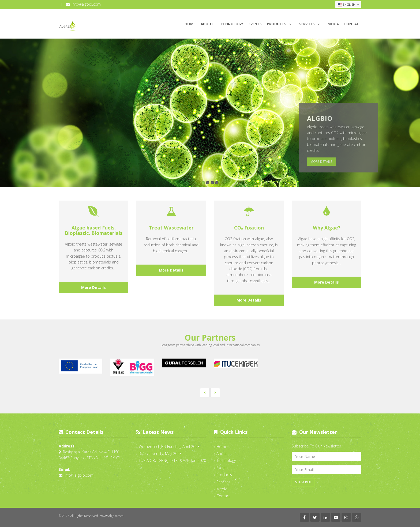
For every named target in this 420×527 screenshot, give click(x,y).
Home (190, 24)
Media (333, 24)
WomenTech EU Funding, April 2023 (169, 447)
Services (311, 23)
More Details (321, 162)
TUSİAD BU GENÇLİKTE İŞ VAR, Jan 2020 (172, 460)
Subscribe (303, 482)
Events (255, 24)
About (207, 24)
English (348, 5)
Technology (231, 24)
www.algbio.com (112, 516)
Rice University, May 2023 (160, 453)
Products (280, 23)
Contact (353, 24)
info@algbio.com (86, 4)
